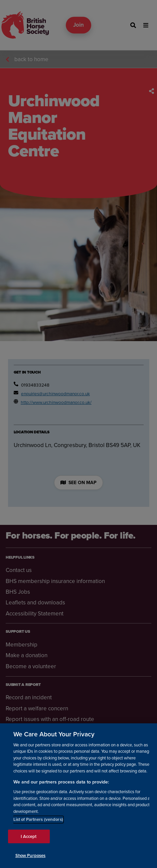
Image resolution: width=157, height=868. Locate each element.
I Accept (29, 836)
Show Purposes (31, 855)
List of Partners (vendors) (38, 819)
